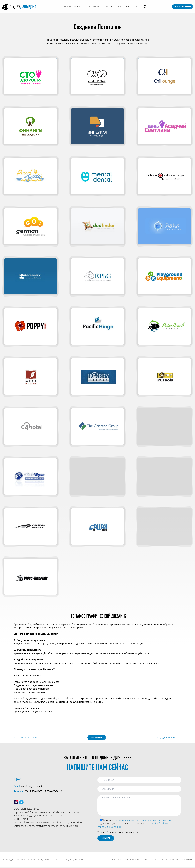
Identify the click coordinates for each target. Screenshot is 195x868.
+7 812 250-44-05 (33, 792)
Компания (93, 7)
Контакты (123, 7)
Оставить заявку (183, 7)
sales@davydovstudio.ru (33, 787)
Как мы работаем (171, 861)
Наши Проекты (73, 7)
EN (136, 7)
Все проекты (97, 738)
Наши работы (132, 861)
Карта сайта (116, 861)
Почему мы (188, 861)
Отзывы (146, 861)
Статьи (108, 7)
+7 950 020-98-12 (53, 792)
